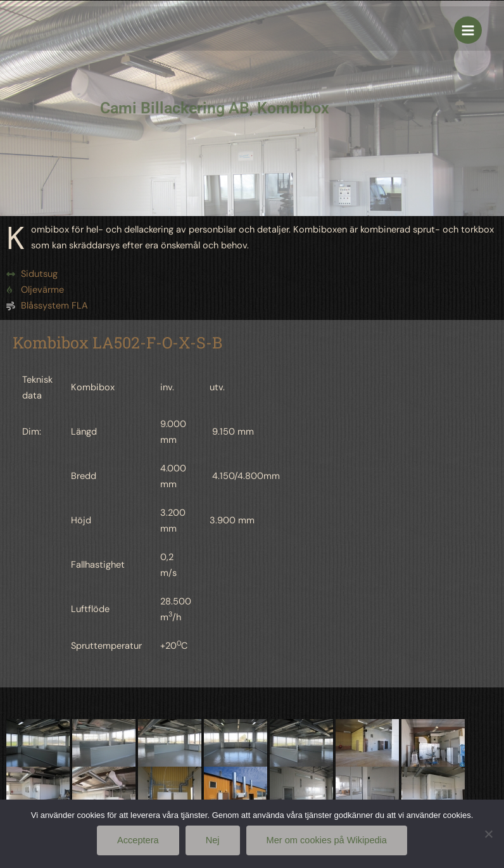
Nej (213, 840)
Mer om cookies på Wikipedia (327, 840)
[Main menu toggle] (468, 30)
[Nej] (488, 834)
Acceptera (138, 840)
